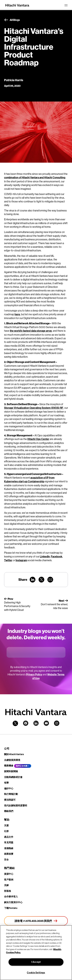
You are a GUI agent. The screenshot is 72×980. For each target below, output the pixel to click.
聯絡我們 (9, 811)
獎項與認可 (10, 800)
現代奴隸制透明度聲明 (16, 806)
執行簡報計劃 (11, 794)
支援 (6, 825)
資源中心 (9, 874)
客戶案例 (9, 880)
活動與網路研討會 (13, 777)
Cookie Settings (36, 973)
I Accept (36, 962)
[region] (36, 953)
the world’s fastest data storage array (31, 331)
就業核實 (9, 854)
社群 (6, 831)
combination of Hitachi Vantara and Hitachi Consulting (35, 178)
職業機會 (9, 766)
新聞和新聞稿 (11, 771)
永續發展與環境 (12, 760)
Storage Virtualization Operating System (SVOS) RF (34, 408)
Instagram (21, 560)
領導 (6, 783)
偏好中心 (9, 789)
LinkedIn (45, 557)
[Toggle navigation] (66, 5)
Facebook (57, 557)
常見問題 (9, 843)
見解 (6, 885)
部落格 (8, 891)
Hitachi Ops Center (38, 439)
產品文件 (9, 837)
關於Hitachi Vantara (14, 754)
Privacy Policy (34, 674)
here (17, 314)
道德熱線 (9, 848)
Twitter (8, 560)
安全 (6, 860)
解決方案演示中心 (13, 902)
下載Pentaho (11, 908)
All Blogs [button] (12, 20)
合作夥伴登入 (11, 897)
